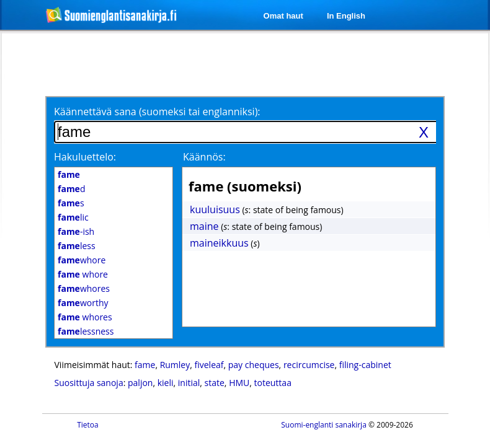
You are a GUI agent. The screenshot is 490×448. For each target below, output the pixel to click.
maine (204, 226)
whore (82, 260)
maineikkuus (219, 243)
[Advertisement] (154, 63)
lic (73, 217)
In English (346, 16)
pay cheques (254, 365)
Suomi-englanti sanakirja (324, 425)
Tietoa (88, 425)
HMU (239, 383)
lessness (86, 331)
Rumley (175, 365)
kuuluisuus (215, 209)
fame (145, 365)
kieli (166, 383)
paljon (140, 383)
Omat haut (283, 16)
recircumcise (309, 365)
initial (189, 383)
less (77, 246)
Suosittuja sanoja (89, 383)
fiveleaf (209, 365)
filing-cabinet (365, 365)
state (215, 383)
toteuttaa (273, 383)
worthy (83, 303)
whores (84, 288)
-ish (76, 231)
